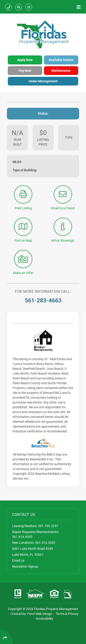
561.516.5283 (45, 543)
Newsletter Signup (25, 567)
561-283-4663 (43, 300)
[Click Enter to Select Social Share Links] (7, 637)
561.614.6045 (22, 537)
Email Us (18, 561)
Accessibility (44, 619)
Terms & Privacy (67, 614)
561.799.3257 (48, 526)
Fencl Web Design (40, 614)
